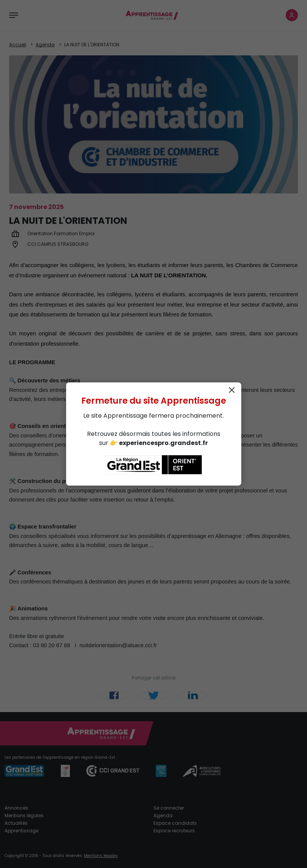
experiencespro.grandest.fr (163, 443)
